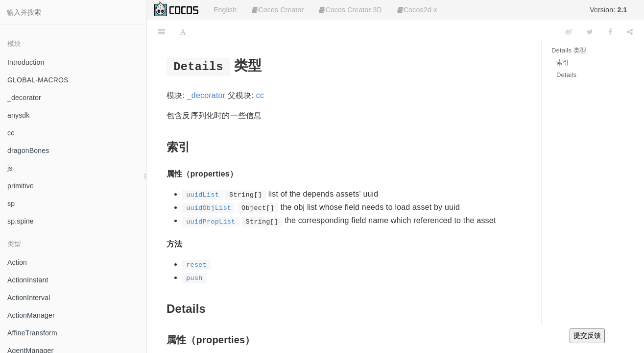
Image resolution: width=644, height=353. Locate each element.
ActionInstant (28, 280)
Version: (608, 10)
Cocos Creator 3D (350, 10)
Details (566, 75)
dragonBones (28, 151)
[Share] (630, 32)
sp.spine (21, 221)
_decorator (24, 98)
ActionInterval (29, 298)
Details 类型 (569, 50)
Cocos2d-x (417, 10)
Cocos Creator (278, 10)
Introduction (26, 62)
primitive (21, 186)
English (225, 10)
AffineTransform (32, 333)
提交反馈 (587, 335)
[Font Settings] (183, 32)
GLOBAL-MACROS (38, 80)
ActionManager (31, 315)
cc (11, 133)
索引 (563, 63)
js (10, 168)
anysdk (19, 115)
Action (17, 262)
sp (11, 203)
